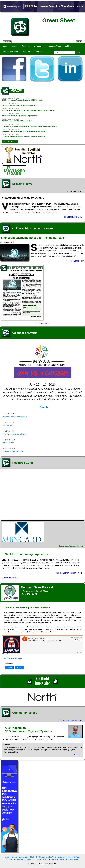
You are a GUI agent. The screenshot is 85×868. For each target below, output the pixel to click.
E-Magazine (39, 46)
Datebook (26, 46)
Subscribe (7, 42)
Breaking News (64, 857)
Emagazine (24, 857)
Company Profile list (10, 578)
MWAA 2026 (7, 425)
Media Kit (26, 52)
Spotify (20, 667)
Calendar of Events (23, 859)
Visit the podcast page (13, 658)
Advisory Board (72, 859)
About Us (38, 52)
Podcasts (10, 859)
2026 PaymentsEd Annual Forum (15, 434)
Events (44, 407)
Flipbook (34, 857)
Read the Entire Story (73, 217)
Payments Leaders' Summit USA (15, 417)
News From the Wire (48, 857)
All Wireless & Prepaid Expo (13, 452)
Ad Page (69, 46)
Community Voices (41, 859)
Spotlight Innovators (10, 52)
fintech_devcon (8, 443)
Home (4, 46)
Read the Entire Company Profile (68, 573)
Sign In (79, 42)
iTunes (9, 667)
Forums (14, 46)
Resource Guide (55, 46)
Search (79, 52)
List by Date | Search (10, 141)
